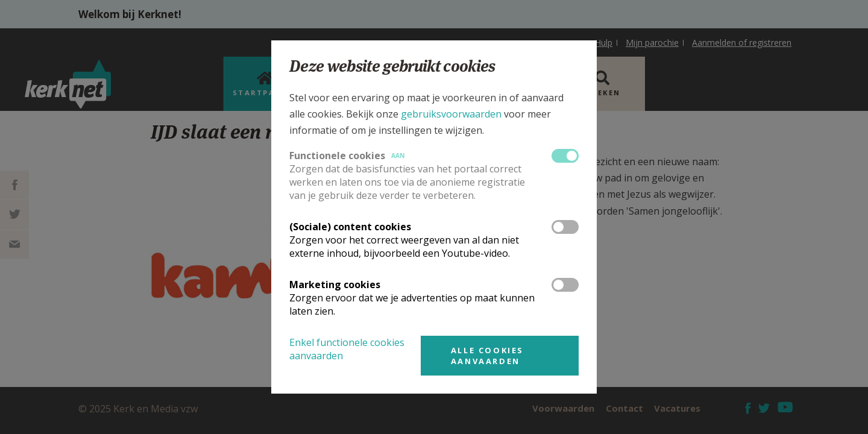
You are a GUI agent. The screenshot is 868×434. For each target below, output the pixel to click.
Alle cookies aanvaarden (487, 356)
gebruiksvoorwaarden (451, 114)
